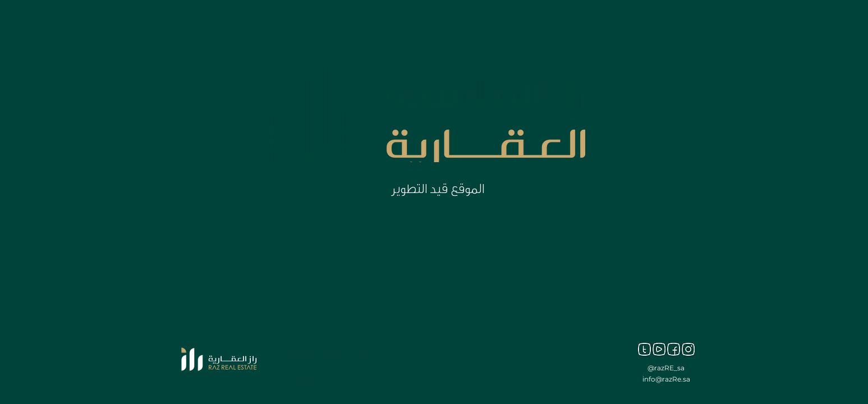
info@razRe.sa (666, 379)
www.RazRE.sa (308, 380)
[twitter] (644, 349)
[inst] (688, 349)
